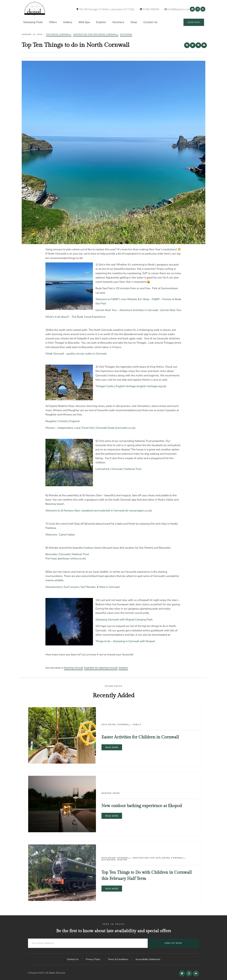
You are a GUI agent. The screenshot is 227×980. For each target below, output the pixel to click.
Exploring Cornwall (59, 34)
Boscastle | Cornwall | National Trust (67, 554)
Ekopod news (111, 793)
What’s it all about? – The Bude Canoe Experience (75, 317)
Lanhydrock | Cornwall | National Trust (118, 469)
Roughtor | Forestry (57, 421)
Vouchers (118, 22)
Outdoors (126, 34)
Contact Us (150, 22)
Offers (53, 22)
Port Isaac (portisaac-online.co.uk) (66, 558)
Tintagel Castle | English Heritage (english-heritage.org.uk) (131, 386)
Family (137, 724)
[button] (187, 45)
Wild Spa (84, 22)
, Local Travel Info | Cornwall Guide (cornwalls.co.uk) (104, 428)
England (74, 421)
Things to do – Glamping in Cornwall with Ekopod (125, 641)
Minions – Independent (59, 428)
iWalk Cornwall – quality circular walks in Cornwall (76, 354)
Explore (101, 22)
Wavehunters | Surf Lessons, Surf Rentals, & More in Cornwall (83, 587)
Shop (134, 22)
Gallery (68, 22)
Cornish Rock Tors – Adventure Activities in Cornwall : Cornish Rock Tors (138, 310)
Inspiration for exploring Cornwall (96, 34)
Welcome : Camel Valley (60, 535)
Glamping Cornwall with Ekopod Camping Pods (124, 620)
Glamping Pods (33, 22)
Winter (122, 860)
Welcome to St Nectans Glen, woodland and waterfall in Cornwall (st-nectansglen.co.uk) (99, 511)
